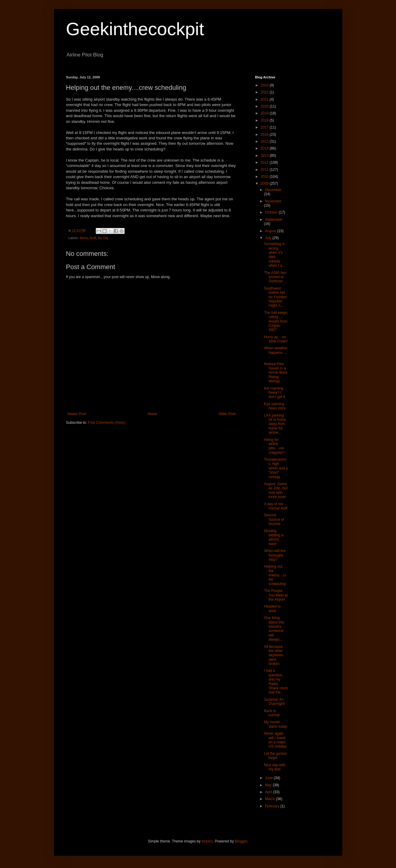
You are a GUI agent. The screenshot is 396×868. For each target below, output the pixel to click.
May (269, 785)
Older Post (227, 414)
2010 (265, 177)
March (270, 799)
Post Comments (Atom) (107, 423)
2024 (265, 85)
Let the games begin (275, 756)
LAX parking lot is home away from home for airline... (275, 424)
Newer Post (77, 414)
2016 (265, 135)
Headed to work (272, 609)
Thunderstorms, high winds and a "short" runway (276, 468)
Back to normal (272, 713)
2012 (265, 162)
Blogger (241, 841)
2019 (265, 113)
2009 (265, 184)
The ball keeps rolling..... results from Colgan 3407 (276, 321)
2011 (265, 170)
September (274, 220)
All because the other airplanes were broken (274, 655)
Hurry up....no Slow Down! (276, 339)
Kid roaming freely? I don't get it (274, 393)
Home (152, 414)
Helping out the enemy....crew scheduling (275, 575)
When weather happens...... (276, 352)
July (269, 238)
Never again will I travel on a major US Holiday (275, 740)
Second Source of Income (274, 519)
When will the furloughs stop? (275, 555)
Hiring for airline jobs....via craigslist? (274, 446)
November (273, 201)
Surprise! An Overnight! (274, 702)
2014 (265, 148)
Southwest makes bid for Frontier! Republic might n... (275, 297)
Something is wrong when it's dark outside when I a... (274, 255)
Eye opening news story (275, 406)
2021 (265, 99)
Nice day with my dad (275, 767)
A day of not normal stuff (275, 506)
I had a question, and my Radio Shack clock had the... (276, 681)
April (269, 792)
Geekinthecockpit (135, 29)
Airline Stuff (88, 238)
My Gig (103, 238)
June (269, 778)
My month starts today (275, 724)
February (272, 806)
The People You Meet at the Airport (276, 595)
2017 (265, 127)
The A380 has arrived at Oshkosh (275, 277)
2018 (265, 120)
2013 (265, 156)
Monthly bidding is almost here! (274, 537)
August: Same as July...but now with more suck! (276, 490)
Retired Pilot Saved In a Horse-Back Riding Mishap (276, 373)
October (272, 212)
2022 (265, 92)
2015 (265, 141)
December (273, 190)
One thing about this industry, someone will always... (274, 629)
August (271, 231)
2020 (265, 106)
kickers (207, 841)
